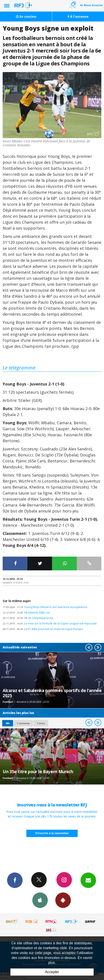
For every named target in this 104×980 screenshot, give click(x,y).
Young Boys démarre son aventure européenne (45, 607)
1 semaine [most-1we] (23, 723)
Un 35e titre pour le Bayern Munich (38, 772)
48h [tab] (8, 723)
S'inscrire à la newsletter (52, 833)
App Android (63, 900)
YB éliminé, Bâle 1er (26, 613)
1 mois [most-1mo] (41, 723)
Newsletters (88, 880)
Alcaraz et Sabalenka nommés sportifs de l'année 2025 (52, 693)
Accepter (52, 972)
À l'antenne (78, 17)
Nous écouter (93, 5)
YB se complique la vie (28, 618)
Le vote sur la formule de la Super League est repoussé (50, 623)
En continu (26, 17)
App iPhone (40, 900)
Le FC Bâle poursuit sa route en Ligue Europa (43, 629)
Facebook (15, 880)
